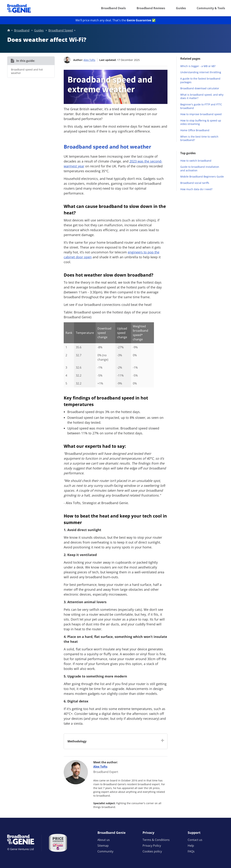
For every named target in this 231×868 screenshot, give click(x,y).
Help (191, 846)
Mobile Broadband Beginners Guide (202, 177)
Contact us (195, 840)
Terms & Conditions (156, 840)
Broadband (22, 30)
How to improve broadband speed (201, 114)
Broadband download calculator (200, 88)
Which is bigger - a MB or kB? (198, 66)
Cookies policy (152, 851)
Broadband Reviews (151, 8)
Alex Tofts (89, 60)
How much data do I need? (196, 189)
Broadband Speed (61, 30)
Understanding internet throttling (201, 72)
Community (105, 851)
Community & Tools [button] (211, 8)
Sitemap (103, 846)
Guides (181, 8)
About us (104, 840)
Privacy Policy (152, 846)
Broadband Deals (113, 8)
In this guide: (26, 61)
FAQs (191, 851)
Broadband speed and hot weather (27, 71)
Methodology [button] (77, 741)
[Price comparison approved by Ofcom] (58, 843)
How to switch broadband (196, 161)
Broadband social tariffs (195, 183)
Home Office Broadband (195, 130)
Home (9, 30)
